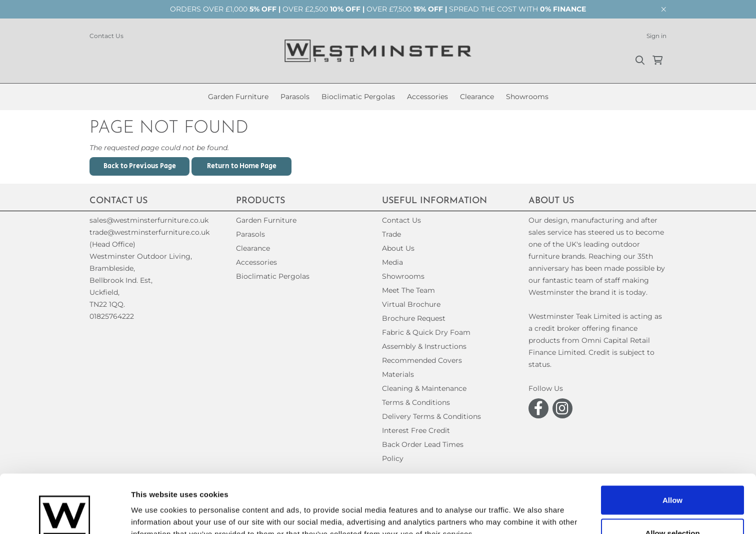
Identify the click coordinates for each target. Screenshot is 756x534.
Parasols (295, 97)
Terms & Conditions (416, 402)
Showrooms (527, 97)
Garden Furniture (238, 97)
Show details (525, 508)
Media (392, 262)
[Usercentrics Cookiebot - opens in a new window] (65, 514)
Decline (672, 507)
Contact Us (106, 36)
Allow (672, 442)
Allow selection (672, 475)
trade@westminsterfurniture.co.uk (149, 232)
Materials (398, 374)
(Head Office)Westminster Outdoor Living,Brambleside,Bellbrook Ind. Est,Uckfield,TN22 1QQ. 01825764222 (141, 280)
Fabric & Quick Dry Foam (426, 332)
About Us (398, 248)
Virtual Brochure (411, 304)
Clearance (477, 97)
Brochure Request (414, 318)
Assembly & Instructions (424, 346)
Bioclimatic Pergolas (358, 97)
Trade (391, 234)
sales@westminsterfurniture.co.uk (149, 220)
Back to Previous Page (140, 166)
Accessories (427, 97)
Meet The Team (408, 290)
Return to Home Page (242, 166)
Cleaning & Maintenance (424, 388)
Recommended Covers (422, 360)
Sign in (656, 36)
